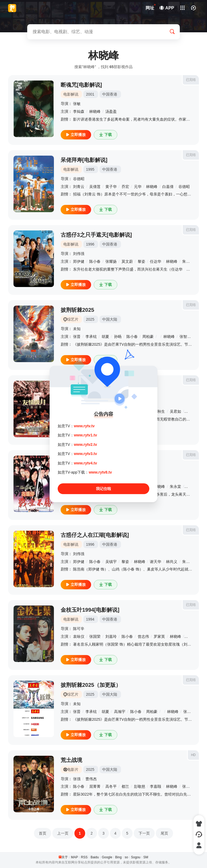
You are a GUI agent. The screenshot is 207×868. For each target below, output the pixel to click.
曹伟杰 (91, 779)
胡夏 (105, 337)
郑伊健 (79, 261)
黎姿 (142, 261)
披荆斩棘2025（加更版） (91, 685)
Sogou (136, 857)
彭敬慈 (140, 786)
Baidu (95, 857)
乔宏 (125, 187)
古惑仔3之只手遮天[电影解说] (96, 235)
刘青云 (79, 187)
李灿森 (79, 111)
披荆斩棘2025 (77, 310)
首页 (43, 833)
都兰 (125, 786)
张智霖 (185, 337)
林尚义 (172, 562)
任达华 (156, 261)
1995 (90, 169)
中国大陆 (110, 319)
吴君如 (175, 411)
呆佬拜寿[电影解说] (84, 160)
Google (107, 857)
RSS (84, 857)
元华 (138, 187)
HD (193, 755)
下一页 (144, 833)
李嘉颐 (156, 786)
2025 (90, 319)
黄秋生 (159, 411)
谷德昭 (79, 179)
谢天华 (192, 486)
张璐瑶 (188, 786)
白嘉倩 (168, 187)
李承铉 (91, 337)
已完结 (191, 80)
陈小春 (95, 261)
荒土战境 (71, 760)
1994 (90, 619)
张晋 (77, 337)
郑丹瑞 (192, 636)
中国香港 (110, 94)
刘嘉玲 (111, 636)
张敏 (77, 104)
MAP (74, 857)
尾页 (164, 833)
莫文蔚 (127, 261)
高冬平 (111, 786)
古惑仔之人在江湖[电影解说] (95, 535)
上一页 (63, 833)
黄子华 (111, 187)
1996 (90, 244)
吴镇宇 (111, 562)
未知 (77, 329)
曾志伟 (143, 636)
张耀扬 (111, 261)
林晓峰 (95, 111)
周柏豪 (148, 337)
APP (167, 8)
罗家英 (159, 636)
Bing (118, 857)
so (126, 857)
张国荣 (95, 636)
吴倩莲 (95, 187)
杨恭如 (192, 411)
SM (146, 857)
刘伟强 (79, 254)
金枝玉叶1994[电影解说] (90, 610)
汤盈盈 (111, 111)
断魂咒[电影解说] (81, 85)
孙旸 (118, 337)
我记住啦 (103, 489)
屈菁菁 (95, 786)
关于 (65, 857)
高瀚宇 (120, 712)
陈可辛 (79, 629)
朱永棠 (188, 261)
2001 (90, 94)
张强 (77, 779)
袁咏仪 (79, 636)
